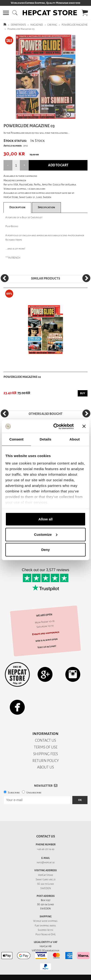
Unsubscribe (34, 793)
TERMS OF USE (46, 747)
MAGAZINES (37, 25)
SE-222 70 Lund (45, 884)
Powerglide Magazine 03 (21, 29)
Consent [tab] (16, 439)
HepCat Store (45, 875)
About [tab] (75, 439)
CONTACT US (45, 740)
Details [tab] (45, 439)
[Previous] (5, 278)
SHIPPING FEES (45, 754)
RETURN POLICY (46, 761)
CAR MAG (52, 25)
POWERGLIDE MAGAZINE (75, 25)
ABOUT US (45, 767)
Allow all (46, 519)
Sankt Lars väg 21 (46, 879)
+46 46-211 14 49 (46, 849)
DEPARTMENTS (18, 25)
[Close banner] (84, 426)
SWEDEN (46, 888)
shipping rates (48, 926)
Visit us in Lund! (47, 647)
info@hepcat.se (46, 862)
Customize (46, 534)
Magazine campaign (15, 180)
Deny (46, 550)
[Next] (86, 278)
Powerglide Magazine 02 (22, 377)
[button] (6, 13)
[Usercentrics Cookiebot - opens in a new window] (55, 426)
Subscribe (14, 793)
